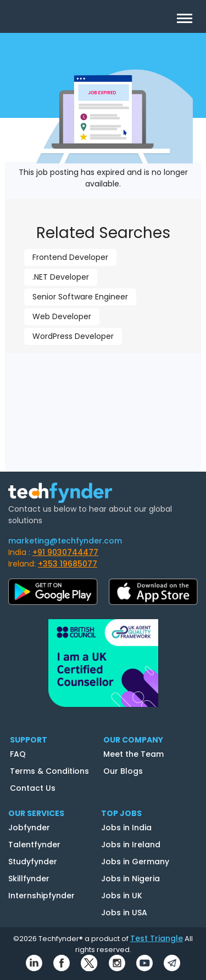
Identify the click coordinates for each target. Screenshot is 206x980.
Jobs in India (126, 828)
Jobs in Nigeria (130, 879)
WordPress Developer (73, 336)
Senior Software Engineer (80, 297)
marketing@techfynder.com (65, 541)
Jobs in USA (124, 913)
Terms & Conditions (49, 771)
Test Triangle (157, 938)
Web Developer (62, 316)
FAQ (18, 754)
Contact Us (33, 788)
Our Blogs (123, 771)
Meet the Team (133, 754)
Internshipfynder (41, 896)
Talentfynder (34, 845)
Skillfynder (29, 879)
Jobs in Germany (135, 862)
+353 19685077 (68, 564)
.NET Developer (61, 277)
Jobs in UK (122, 896)
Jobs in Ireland (131, 845)
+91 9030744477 (65, 552)
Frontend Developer (70, 257)
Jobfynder (29, 828)
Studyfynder (33, 862)
